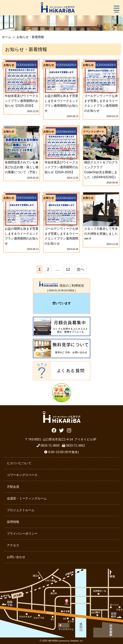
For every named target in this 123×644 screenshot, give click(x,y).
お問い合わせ (16, 557)
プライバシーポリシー (22, 534)
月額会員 (13, 487)
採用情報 (13, 522)
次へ (81, 269)
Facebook (54, 430)
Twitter (61, 430)
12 (68, 269)
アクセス (13, 545)
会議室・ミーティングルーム (27, 498)
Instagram (69, 430)
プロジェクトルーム (21, 510)
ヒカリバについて (19, 463)
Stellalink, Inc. (77, 641)
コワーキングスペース (22, 475)
